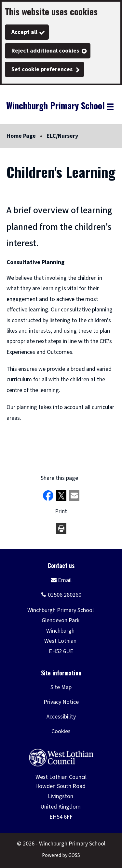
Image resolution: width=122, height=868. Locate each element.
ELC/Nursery (62, 136)
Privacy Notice (61, 702)
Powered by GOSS (61, 855)
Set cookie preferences (42, 69)
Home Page (21, 136)
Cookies (61, 731)
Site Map (61, 687)
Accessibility (61, 717)
